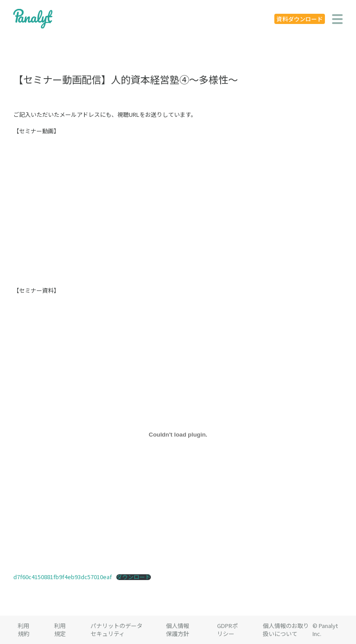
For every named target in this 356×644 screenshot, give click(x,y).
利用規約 (24, 630)
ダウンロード (134, 577)
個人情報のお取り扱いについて (286, 630)
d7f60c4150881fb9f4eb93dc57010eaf (63, 577)
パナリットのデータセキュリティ (117, 630)
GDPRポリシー (227, 630)
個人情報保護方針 (178, 630)
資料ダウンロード (300, 19)
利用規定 (60, 630)
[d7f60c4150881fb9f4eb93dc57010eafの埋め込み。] (178, 434)
